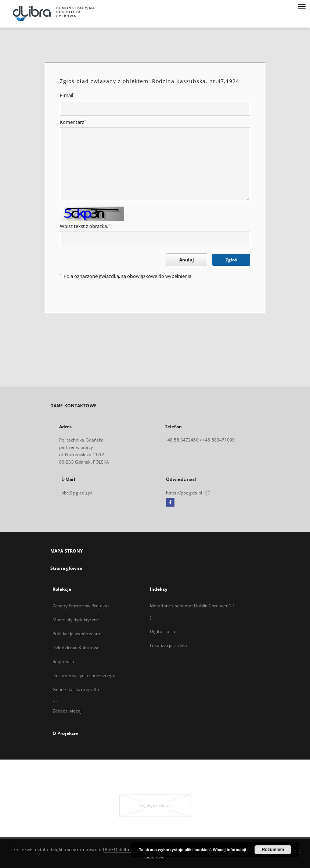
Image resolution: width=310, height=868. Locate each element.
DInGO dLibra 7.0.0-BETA (131, 849)
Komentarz (73, 122)
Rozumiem (273, 850)
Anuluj (187, 260)
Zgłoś (231, 260)
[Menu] (302, 6)
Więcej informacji (230, 850)
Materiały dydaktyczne (76, 620)
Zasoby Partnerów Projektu (81, 606)
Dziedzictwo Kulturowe (76, 648)
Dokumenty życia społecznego (84, 676)
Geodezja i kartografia (76, 690)
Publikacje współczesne (77, 634)
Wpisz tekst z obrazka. (85, 226)
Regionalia (63, 662)
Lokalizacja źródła (168, 645)
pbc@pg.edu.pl (77, 493)
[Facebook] (170, 503)
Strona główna (66, 568)
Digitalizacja (163, 631)
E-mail (67, 95)
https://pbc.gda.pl (188, 493)
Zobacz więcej (67, 711)
